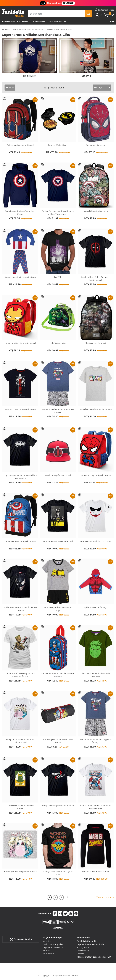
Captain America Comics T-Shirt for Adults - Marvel (96, 807)
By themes (23, 22)
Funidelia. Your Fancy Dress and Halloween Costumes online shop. (13, 13)
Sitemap (80, 954)
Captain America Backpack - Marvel (20, 541)
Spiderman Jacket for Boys (96, 607)
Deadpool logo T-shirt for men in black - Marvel (96, 279)
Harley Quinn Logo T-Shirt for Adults (58, 805)
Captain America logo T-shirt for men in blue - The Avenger (58, 213)
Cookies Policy (83, 951)
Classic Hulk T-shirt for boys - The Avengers (96, 675)
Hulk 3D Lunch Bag (58, 343)
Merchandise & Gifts (22, 30)
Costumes (7, 22)
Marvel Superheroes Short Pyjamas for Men (58, 411)
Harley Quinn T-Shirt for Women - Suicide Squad (20, 741)
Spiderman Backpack (96, 145)
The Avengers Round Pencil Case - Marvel (58, 741)
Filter (9, 87)
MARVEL (86, 76)
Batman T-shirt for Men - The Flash (58, 541)
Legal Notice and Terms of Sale (90, 944)
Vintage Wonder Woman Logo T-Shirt (58, 873)
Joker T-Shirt (58, 277)
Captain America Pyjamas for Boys (20, 277)
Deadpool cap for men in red (58, 475)
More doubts (48, 954)
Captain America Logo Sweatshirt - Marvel (20, 213)
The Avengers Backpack (96, 343)
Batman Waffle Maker (58, 145)
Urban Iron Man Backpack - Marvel (20, 343)
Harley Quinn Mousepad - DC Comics (20, 871)
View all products (105, 897)
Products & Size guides (53, 944)
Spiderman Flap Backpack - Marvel (96, 475)
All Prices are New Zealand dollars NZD (94, 957)
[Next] (67, 897)
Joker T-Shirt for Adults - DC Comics (96, 541)
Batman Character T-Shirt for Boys (20, 409)
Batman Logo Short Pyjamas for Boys (58, 609)
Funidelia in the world (86, 941)
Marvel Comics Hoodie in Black (96, 871)
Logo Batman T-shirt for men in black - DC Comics (20, 477)
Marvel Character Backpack (96, 211)
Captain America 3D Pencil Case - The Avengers (58, 675)
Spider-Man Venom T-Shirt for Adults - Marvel (20, 609)
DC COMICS (30, 76)
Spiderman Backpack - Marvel (20, 145)
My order (47, 941)
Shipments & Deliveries (53, 947)
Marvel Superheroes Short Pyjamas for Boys (96, 741)
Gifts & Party (57, 22)
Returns (46, 951)
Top (110, 22)
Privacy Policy (83, 947)
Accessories (39, 22)
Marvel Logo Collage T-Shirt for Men (96, 409)
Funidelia (6, 30)
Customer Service (21, 939)
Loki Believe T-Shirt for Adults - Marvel (20, 807)
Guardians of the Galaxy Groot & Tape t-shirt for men (20, 675)
